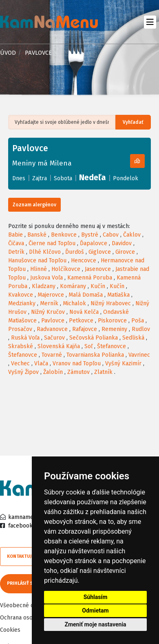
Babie (15, 235)
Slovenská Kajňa (59, 346)
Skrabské (21, 346)
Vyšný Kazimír (123, 363)
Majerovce (51, 295)
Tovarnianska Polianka (95, 355)
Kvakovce (21, 295)
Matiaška (118, 295)
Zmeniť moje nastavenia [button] (95, 624)
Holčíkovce (66, 269)
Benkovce (64, 235)
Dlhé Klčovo (45, 252)
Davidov (122, 243)
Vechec (20, 363)
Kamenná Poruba (90, 278)
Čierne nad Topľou (52, 243)
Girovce (125, 252)
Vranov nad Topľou (77, 363)
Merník (49, 303)
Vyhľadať (133, 122)
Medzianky (22, 303)
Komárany (73, 286)
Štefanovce (112, 346)
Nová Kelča (84, 312)
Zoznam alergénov (34, 205)
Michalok (74, 303)
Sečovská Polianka (94, 338)
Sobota (63, 178)
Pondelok (126, 178)
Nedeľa (93, 177)
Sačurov (54, 338)
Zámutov (78, 372)
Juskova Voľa (46, 278)
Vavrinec (139, 355)
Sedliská (133, 338)
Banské (37, 235)
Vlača (41, 363)
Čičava (16, 243)
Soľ (88, 346)
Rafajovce (85, 329)
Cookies (10, 630)
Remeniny (114, 329)
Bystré (90, 235)
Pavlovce (53, 321)
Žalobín (53, 372)
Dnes (19, 178)
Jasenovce (98, 269)
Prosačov (20, 329)
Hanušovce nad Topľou (37, 261)
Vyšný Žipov (23, 372)
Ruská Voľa (25, 338)
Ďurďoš (75, 252)
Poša (138, 321)
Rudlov (141, 329)
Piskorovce (112, 321)
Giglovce (100, 252)
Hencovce (84, 261)
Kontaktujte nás (26, 556)
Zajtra (40, 178)
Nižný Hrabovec (111, 303)
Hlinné (39, 269)
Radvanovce (52, 329)
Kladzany (44, 286)
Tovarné (52, 355)
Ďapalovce (94, 243)
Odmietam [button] (95, 610)
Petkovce (81, 321)
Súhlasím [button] (96, 597)
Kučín (98, 286)
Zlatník (103, 372)
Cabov (111, 235)
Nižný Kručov (48, 312)
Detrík (16, 252)
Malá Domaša (86, 295)
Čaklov (132, 235)
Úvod (8, 53)
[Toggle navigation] (150, 22)
